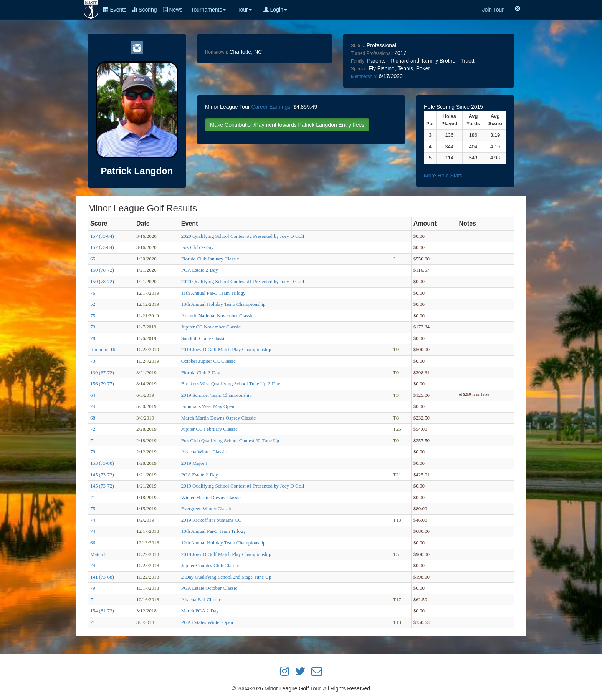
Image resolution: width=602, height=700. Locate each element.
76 (93, 293)
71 (93, 440)
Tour (244, 10)
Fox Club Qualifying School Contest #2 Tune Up (230, 440)
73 (93, 327)
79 (93, 452)
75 (93, 316)
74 (93, 406)
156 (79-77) (102, 384)
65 (93, 259)
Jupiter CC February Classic (209, 429)
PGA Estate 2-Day (200, 270)
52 (93, 304)
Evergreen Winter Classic (207, 508)
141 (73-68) (102, 577)
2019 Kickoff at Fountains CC (211, 520)
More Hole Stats (443, 176)
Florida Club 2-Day (201, 372)
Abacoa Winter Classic (204, 452)
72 (93, 429)
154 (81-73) (102, 611)
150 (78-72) (102, 270)
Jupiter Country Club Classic (210, 565)
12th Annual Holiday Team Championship (223, 543)
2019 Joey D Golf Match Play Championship (226, 349)
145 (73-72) (102, 475)
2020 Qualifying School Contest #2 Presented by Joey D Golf (243, 236)
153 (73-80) (102, 463)
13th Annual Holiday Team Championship (223, 304)
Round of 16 (103, 349)
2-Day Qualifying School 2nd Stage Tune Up (226, 577)
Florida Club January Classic (210, 259)
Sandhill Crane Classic (204, 338)
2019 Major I (194, 463)
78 (93, 338)
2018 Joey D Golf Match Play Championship (226, 554)
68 (93, 418)
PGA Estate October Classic (209, 588)
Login (275, 10)
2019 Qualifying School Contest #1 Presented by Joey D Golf (243, 486)
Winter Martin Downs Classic (211, 497)
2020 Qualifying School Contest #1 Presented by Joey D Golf (243, 281)
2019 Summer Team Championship (217, 395)
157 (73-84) (102, 236)
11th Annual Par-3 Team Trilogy (213, 293)
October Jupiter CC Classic (208, 361)
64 (93, 395)
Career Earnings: (271, 107)
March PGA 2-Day (200, 611)
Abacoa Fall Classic (201, 600)
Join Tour (493, 10)
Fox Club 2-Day (198, 247)
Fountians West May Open (208, 406)
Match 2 (98, 554)
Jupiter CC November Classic (211, 327)
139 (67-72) (102, 372)
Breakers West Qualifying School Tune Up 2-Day (231, 384)
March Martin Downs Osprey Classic (218, 418)
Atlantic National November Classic (217, 316)
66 (93, 543)
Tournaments (208, 10)
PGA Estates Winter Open (207, 622)
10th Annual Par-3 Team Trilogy (213, 531)
